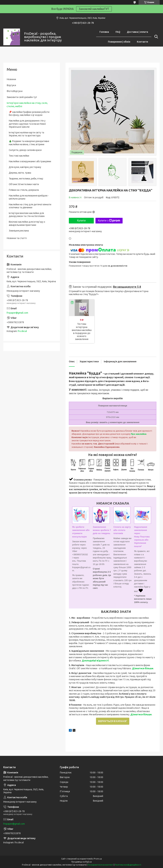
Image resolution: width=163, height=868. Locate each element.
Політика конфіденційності (128, 865)
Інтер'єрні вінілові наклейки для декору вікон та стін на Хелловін (27, 215)
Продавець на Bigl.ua (81, 862)
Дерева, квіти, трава (20, 173)
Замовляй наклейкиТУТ (94, 9)
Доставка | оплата (137, 32)
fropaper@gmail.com (17, 313)
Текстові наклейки (19, 156)
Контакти (142, 42)
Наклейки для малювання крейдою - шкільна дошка (29, 197)
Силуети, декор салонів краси (25, 150)
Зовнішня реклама (19, 231)
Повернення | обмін (119, 42)
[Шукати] (156, 37)
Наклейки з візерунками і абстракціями (30, 161)
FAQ (118, 32)
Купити (81, 221)
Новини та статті (17, 238)
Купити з (109, 221)
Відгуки (11, 85)
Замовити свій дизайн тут (22, 97)
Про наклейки (139, 434)
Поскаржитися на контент (100, 865)
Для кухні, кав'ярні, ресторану (25, 167)
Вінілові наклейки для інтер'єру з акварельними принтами (27, 223)
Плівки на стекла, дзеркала (24, 190)
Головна (104, 32)
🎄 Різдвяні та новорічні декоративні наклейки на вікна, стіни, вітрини (29, 143)
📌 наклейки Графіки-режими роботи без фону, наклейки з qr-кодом (29, 113)
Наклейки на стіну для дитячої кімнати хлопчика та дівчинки (30, 206)
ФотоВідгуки (15, 91)
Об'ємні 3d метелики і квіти (24, 184)
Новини (11, 79)
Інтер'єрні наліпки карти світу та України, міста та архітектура (26, 134)
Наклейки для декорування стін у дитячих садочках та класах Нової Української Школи (27, 124)
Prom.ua (98, 859)
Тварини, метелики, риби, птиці (26, 179)
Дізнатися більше (143, 668)
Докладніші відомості (95, 661)
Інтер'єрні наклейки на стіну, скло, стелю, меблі (27, 105)
